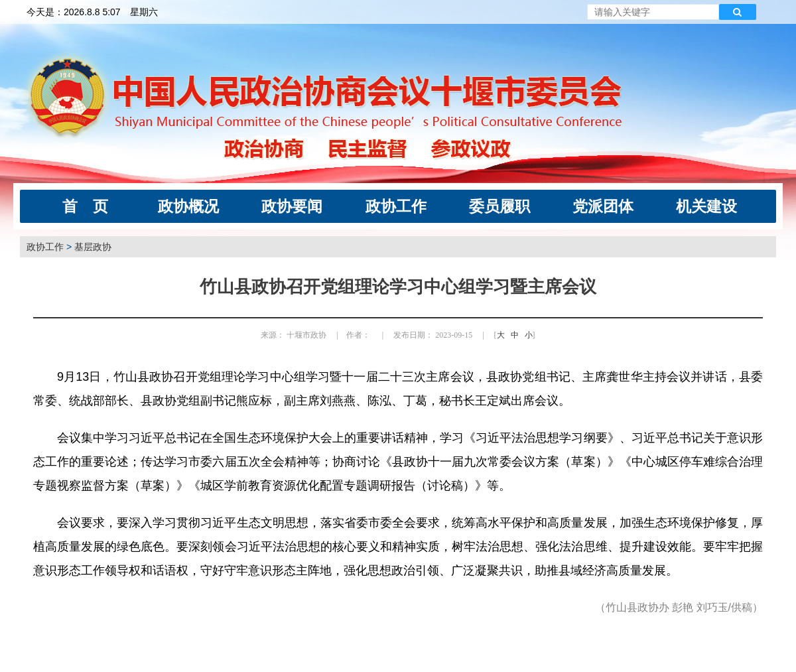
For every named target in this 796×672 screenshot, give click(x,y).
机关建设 (706, 206)
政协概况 (188, 206)
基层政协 (93, 247)
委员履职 (499, 206)
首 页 (85, 206)
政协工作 (396, 206)
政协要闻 (292, 206)
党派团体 (603, 206)
